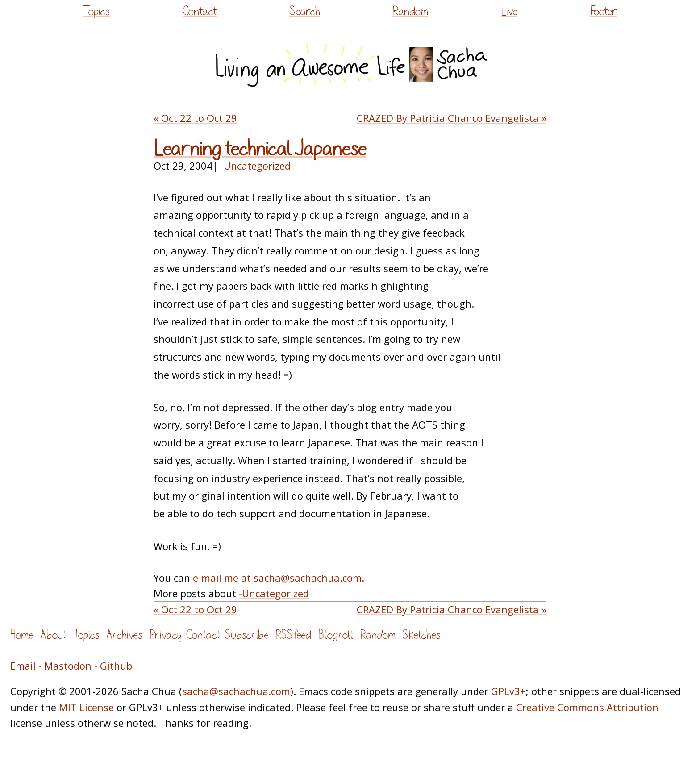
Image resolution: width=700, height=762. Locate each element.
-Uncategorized (256, 166)
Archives (124, 635)
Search (305, 11)
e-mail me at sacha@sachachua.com (277, 578)
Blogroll (335, 635)
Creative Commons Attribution (587, 707)
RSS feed (293, 635)
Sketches (421, 635)
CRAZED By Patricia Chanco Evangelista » (452, 118)
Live (509, 11)
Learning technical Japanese (260, 149)
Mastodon (68, 666)
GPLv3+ (508, 691)
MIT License (86, 707)
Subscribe (247, 635)
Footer (604, 11)
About (53, 635)
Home (22, 635)
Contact (200, 11)
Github (116, 666)
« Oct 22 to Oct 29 (195, 118)
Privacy (165, 635)
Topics (96, 11)
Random (410, 11)
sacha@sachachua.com (236, 691)
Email (23, 666)
